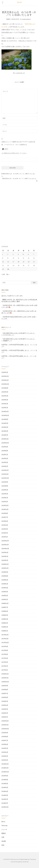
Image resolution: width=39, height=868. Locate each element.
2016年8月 (5, 690)
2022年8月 (5, 486)
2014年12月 (5, 764)
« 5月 (3, 274)
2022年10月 (5, 478)
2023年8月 (5, 451)
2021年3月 (5, 529)
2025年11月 (5, 380)
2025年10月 (5, 384)
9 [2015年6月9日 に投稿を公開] (8, 258)
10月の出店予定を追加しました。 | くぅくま (23, 350)
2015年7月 (5, 740)
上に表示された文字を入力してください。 (15, 153)
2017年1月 (5, 670)
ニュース (4, 829)
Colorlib (13, 862)
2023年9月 (5, 447)
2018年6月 (5, 611)
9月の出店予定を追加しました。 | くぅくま (23, 356)
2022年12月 (5, 470)
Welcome (5, 826)
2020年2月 (5, 556)
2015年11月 (5, 725)
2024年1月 (5, 435)
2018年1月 (5, 631)
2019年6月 (5, 580)
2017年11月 (5, 639)
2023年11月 (5, 439)
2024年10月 (5, 415)
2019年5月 (5, 584)
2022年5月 (5, 494)
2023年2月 (5, 466)
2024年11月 (5, 412)
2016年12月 (5, 674)
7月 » (8, 274)
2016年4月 (5, 705)
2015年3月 (5, 756)
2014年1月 (5, 803)
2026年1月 (5, 372)
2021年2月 (5, 533)
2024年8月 (5, 419)
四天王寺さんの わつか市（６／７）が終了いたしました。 (20, 180)
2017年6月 (5, 654)
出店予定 (4, 345)
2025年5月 (5, 392)
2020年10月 (5, 549)
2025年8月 (5, 388)
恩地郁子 (6, 341)
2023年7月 (5, 455)
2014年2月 (5, 799)
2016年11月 (5, 678)
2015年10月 (5, 729)
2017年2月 (5, 666)
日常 (3, 837)
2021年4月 (5, 525)
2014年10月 (5, 772)
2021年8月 (5, 513)
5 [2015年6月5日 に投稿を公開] (23, 254)
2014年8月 (5, 780)
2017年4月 (5, 658)
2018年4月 (5, 619)
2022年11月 (5, 474)
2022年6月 (5, 490)
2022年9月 (5, 482)
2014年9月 (5, 776)
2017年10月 (5, 643)
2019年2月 (5, 596)
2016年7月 (5, 693)
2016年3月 (5, 709)
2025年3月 (5, 400)
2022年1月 (5, 502)
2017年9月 (5, 646)
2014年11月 (5, 768)
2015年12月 (5, 721)
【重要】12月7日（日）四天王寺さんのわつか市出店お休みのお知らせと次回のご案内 (19, 301)
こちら (21, 30)
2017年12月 (5, 635)
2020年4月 (5, 552)
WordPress (26, 862)
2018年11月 (5, 603)
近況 (3, 845)
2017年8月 (5, 650)
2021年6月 (5, 521)
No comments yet (19, 73)
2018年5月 (5, 615)
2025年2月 (5, 404)
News (3, 822)
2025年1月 (5, 408)
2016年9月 (5, 686)
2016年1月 (5, 717)
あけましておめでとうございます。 (13, 296)
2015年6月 (5, 744)
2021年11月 (5, 509)
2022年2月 (5, 498)
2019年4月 (5, 588)
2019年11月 (5, 568)
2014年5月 (5, 787)
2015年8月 (5, 737)
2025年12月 (5, 376)
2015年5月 (5, 748)
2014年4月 (5, 791)
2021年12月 (5, 505)
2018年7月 (5, 607)
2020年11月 (5, 545)
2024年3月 (5, 431)
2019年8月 (5, 576)
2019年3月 (5, 592)
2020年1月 (5, 560)
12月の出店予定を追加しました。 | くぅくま (23, 345)
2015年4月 (5, 752)
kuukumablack (26, 19)
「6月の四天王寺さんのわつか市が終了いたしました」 (19, 333)
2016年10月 (5, 682)
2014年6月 (5, 784)
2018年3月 (5, 623)
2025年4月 (5, 396)
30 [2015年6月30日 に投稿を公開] (8, 269)
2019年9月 (5, 572)
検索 (34, 283)
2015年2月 (5, 760)
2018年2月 (5, 627)
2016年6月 (5, 697)
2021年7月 (5, 517)
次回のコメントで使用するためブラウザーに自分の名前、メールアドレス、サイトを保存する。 (18, 143)
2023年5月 (5, 459)
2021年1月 (5, 537)
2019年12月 (5, 564)
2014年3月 (5, 795)
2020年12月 (5, 541)
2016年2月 (5, 713)
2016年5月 (5, 701)
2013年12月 (5, 807)
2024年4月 (5, 427)
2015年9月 (5, 733)
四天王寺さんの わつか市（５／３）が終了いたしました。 (18, 175)
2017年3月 (5, 662)
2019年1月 (5, 599)
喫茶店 (4, 833)
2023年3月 (5, 462)
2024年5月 (5, 423)
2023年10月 (5, 443)
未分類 (4, 841)
